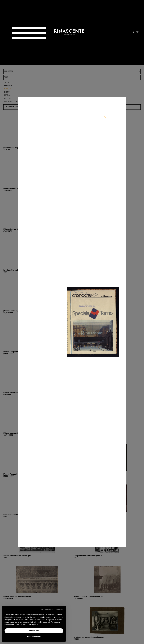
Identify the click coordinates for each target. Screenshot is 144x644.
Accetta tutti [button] (34, 631)
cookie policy (33, 624)
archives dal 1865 (69, 35)
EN (134, 32)
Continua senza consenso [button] (51, 609)
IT (138, 32)
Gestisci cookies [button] (34, 636)
